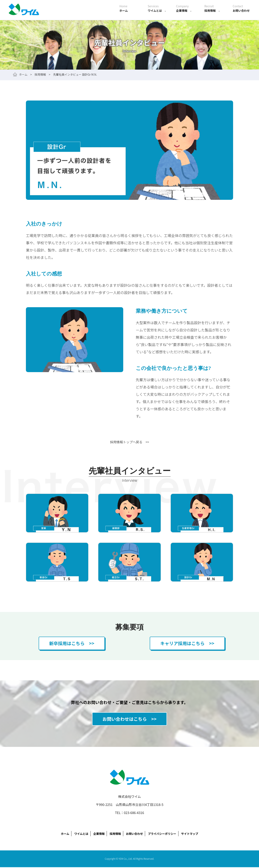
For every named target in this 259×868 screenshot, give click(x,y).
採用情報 (212, 8)
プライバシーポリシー (162, 834)
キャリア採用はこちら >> (187, 643)
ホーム (124, 8)
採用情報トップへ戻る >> (129, 442)
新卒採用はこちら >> (72, 643)
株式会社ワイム (24, 10)
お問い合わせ (241, 8)
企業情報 (184, 8)
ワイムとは (157, 8)
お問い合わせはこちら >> (129, 719)
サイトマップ (190, 834)
